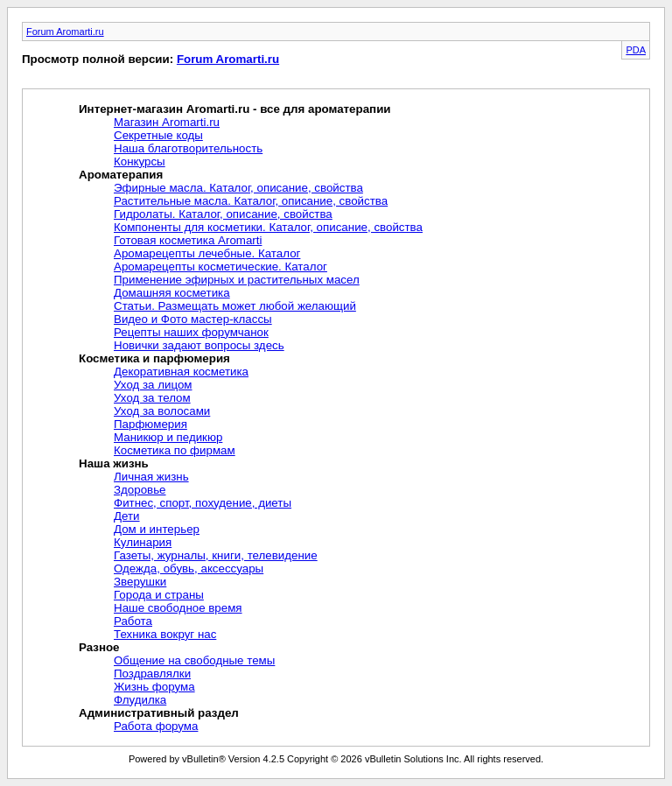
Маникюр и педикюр (168, 437)
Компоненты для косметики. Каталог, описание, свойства (268, 227)
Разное (99, 647)
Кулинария (143, 542)
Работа (133, 621)
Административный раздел (159, 713)
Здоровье (140, 490)
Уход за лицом (153, 385)
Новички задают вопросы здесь (199, 345)
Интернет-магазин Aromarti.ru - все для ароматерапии (235, 109)
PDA (636, 50)
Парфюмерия (150, 424)
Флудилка (140, 700)
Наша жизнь (114, 463)
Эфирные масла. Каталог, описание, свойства (238, 188)
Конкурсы (140, 161)
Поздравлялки (152, 674)
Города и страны (159, 595)
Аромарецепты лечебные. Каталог (207, 253)
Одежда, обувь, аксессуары (189, 568)
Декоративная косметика (181, 372)
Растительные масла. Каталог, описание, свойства (251, 201)
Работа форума (156, 726)
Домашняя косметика (172, 293)
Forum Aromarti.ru (65, 32)
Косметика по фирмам (175, 450)
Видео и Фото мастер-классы (193, 319)
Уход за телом (152, 398)
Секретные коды (158, 135)
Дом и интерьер (157, 529)
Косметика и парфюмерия (154, 358)
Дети (127, 516)
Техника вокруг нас (165, 634)
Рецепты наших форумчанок (191, 332)
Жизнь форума (154, 687)
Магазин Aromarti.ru (167, 122)
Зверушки (140, 582)
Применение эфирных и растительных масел (237, 280)
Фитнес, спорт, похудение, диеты (203, 503)
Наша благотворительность (188, 148)
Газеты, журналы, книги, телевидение (216, 555)
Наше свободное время (178, 608)
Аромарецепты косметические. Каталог (220, 267)
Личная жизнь (151, 477)
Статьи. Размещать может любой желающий (235, 306)
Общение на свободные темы (194, 660)
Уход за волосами (162, 411)
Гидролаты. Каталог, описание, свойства (223, 214)
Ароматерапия (121, 175)
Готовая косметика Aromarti (188, 240)
